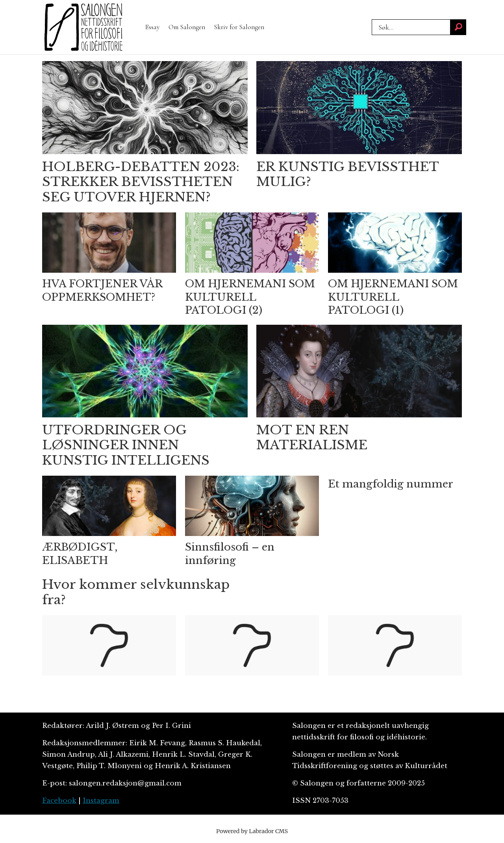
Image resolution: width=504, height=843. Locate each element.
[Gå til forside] (83, 27)
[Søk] (458, 27)
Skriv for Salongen (239, 27)
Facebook (59, 801)
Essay (152, 27)
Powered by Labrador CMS (252, 831)
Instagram (101, 801)
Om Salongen (187, 27)
